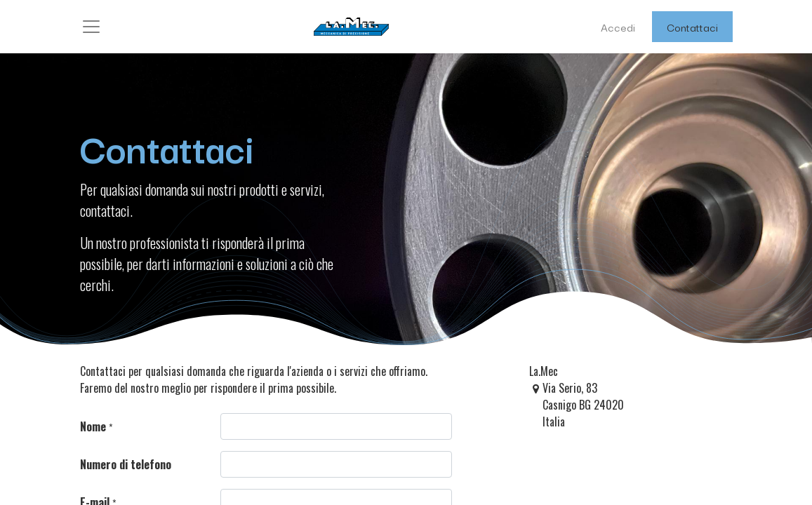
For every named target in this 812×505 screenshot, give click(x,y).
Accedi (618, 27)
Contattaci (692, 27)
